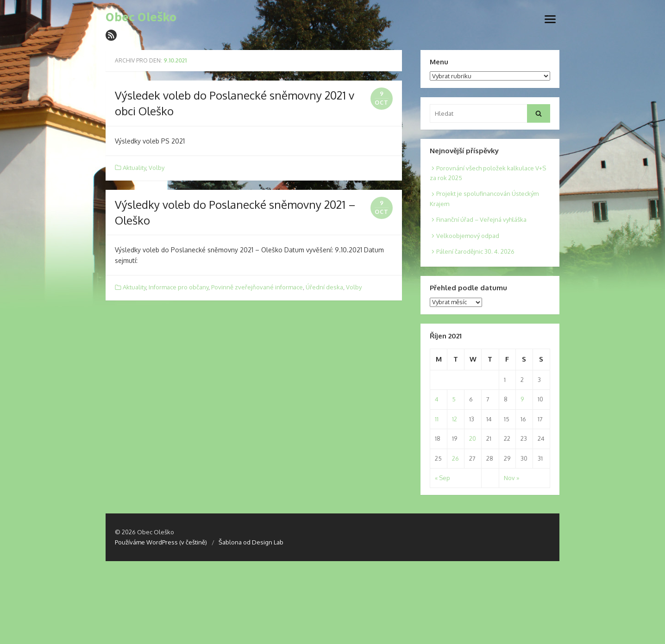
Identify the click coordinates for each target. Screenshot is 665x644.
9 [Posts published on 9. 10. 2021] (522, 399)
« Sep (442, 478)
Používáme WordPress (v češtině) (161, 542)
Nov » (511, 478)
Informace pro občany (179, 287)
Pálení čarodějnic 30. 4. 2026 (475, 251)
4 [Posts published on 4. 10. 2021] (437, 399)
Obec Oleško (141, 17)
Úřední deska (324, 287)
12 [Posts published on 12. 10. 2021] (455, 419)
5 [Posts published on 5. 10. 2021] (454, 399)
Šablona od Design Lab (251, 542)
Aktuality (134, 168)
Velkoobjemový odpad (468, 236)
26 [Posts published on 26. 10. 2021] (455, 458)
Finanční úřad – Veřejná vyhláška (481, 219)
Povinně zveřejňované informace (257, 287)
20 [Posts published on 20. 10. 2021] (473, 438)
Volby (157, 168)
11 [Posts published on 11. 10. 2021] (437, 419)
